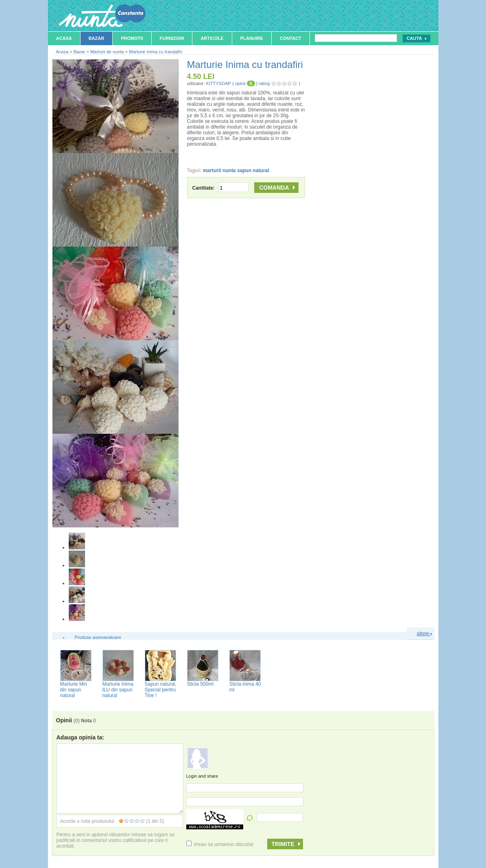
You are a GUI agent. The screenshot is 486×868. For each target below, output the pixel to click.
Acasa (64, 38)
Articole (212, 38)
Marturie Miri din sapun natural (74, 690)
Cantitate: (221, 188)
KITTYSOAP (219, 83)
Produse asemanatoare (98, 637)
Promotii (132, 38)
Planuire (252, 38)
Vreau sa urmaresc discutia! (220, 844)
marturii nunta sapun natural (236, 171)
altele (425, 633)
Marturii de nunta (107, 52)
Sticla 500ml (200, 684)
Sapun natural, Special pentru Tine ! (161, 690)
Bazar (97, 38)
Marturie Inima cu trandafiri (156, 52)
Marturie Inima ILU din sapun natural (118, 690)
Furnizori (172, 38)
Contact (291, 38)
